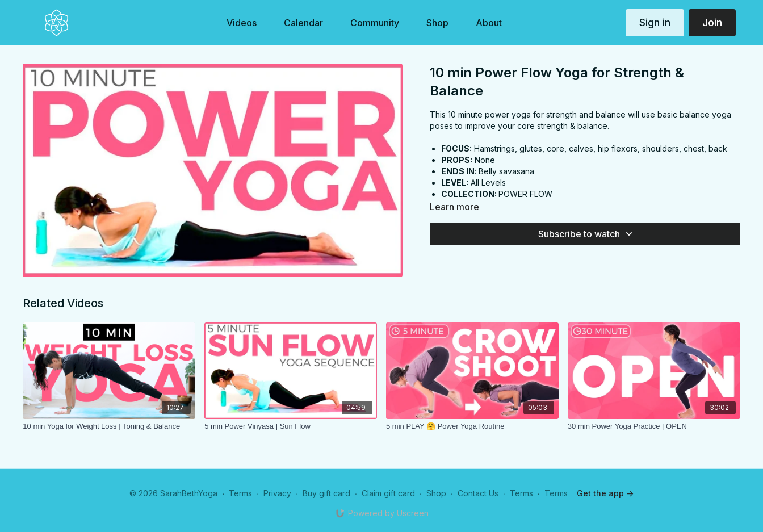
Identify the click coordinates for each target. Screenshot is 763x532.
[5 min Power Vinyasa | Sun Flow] (291, 426)
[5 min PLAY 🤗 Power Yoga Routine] (472, 426)
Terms (240, 493)
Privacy (277, 493)
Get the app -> (605, 493)
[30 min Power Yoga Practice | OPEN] (654, 426)
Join (712, 22)
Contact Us (478, 493)
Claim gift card (388, 493)
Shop (436, 493)
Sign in (655, 22)
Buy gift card (326, 493)
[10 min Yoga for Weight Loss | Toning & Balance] (109, 426)
